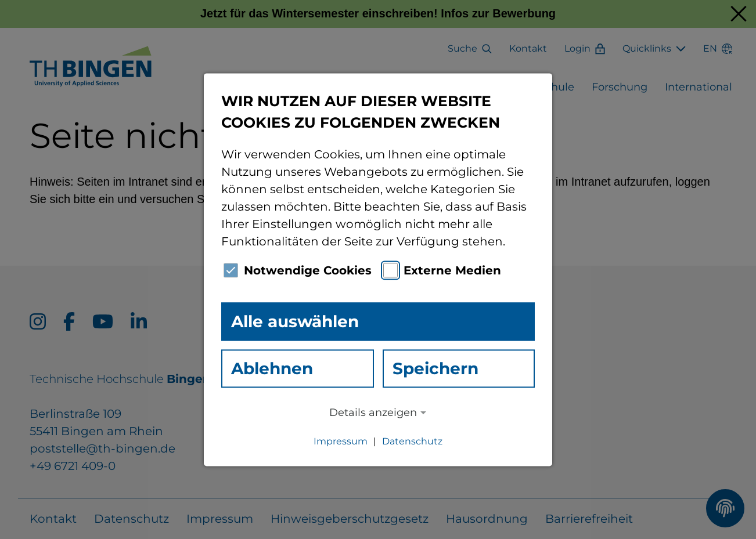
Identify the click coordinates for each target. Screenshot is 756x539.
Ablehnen (272, 368)
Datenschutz (412, 441)
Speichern (435, 368)
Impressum (341, 441)
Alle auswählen (295, 321)
